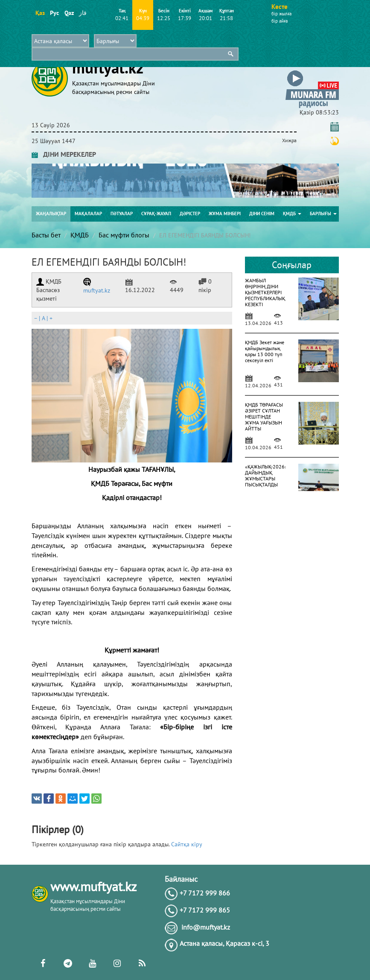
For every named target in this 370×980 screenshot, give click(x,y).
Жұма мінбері (225, 214)
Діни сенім (262, 214)
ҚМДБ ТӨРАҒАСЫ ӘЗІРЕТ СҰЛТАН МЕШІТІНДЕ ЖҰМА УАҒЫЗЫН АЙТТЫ (264, 417)
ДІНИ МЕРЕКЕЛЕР (64, 154)
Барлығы (323, 214)
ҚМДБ (292, 214)
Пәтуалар (122, 214)
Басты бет (46, 235)
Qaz (69, 13)
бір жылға (281, 14)
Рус (54, 13)
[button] (312, 72)
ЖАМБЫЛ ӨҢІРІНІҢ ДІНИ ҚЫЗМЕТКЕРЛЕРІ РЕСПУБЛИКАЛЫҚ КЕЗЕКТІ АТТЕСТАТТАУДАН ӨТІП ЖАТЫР (265, 298)
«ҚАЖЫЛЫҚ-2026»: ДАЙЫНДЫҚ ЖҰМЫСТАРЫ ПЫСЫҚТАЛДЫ (267, 475)
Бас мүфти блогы (124, 235)
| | (43, 318)
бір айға (280, 21)
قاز (83, 13)
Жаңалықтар (51, 214)
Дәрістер (190, 214)
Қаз (40, 13)
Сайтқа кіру (187, 844)
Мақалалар (88, 214)
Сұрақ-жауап (156, 214)
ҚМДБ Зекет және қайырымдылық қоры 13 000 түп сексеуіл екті (265, 351)
